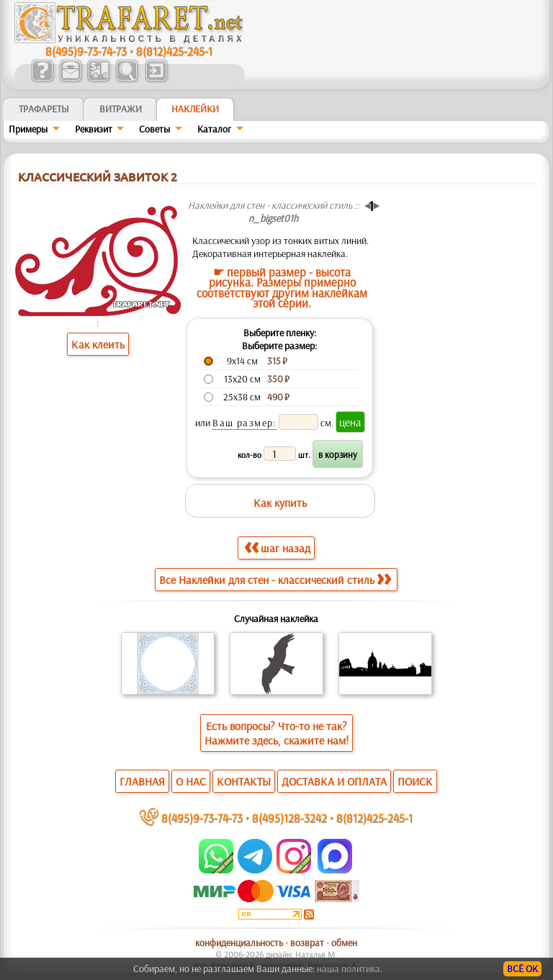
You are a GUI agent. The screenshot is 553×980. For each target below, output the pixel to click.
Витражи (121, 109)
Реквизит (94, 129)
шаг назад (277, 548)
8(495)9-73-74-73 (86, 51)
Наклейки (195, 109)
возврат (307, 943)
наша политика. (350, 968)
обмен (344, 943)
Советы (154, 129)
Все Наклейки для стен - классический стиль (275, 580)
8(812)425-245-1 (174, 51)
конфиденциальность (239, 943)
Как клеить (98, 344)
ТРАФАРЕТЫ (44, 109)
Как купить (280, 503)
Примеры (28, 129)
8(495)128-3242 (289, 818)
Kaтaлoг (214, 129)
